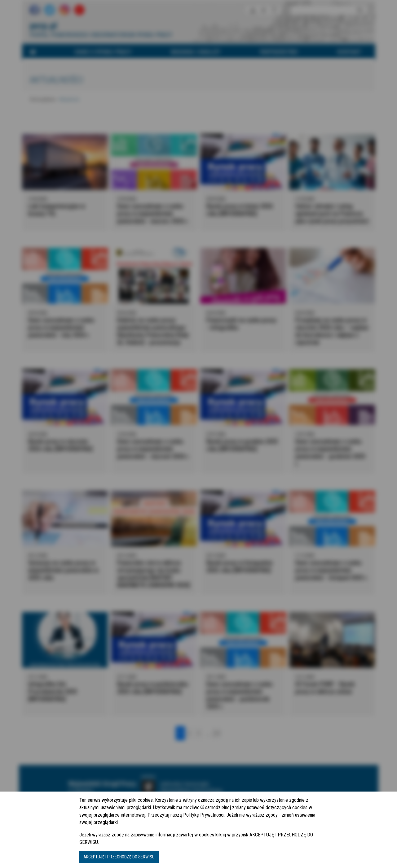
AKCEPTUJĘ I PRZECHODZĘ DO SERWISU (119, 857)
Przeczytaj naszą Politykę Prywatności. (186, 815)
